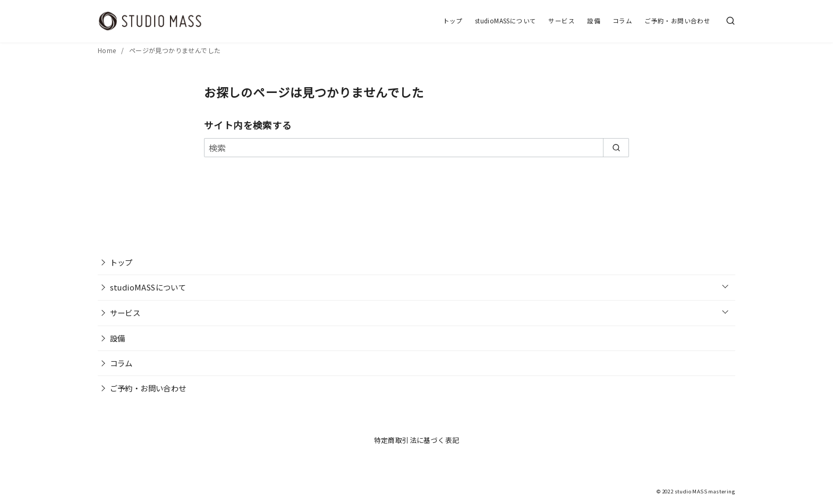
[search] (616, 148)
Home (108, 50)
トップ (453, 21)
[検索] (730, 21)
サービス (562, 21)
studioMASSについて (506, 21)
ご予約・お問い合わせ (677, 21)
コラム (622, 21)
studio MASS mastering (705, 491)
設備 (594, 21)
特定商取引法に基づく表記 (417, 440)
